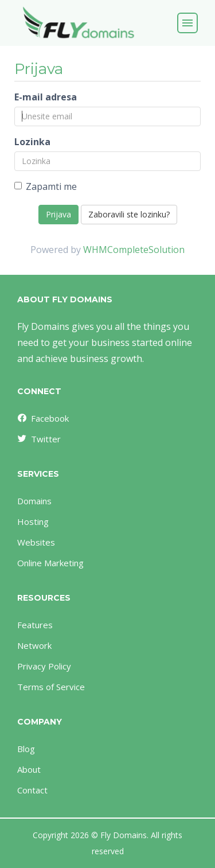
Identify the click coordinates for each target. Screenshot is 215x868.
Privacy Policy (44, 666)
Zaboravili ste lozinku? (129, 214)
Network (34, 645)
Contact (32, 790)
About (29, 769)
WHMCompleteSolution (134, 250)
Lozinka (32, 142)
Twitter (38, 439)
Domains (34, 501)
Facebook (42, 418)
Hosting (33, 521)
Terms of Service (51, 687)
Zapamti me (46, 186)
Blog (26, 749)
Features (35, 625)
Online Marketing (50, 563)
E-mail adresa (46, 97)
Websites (36, 542)
